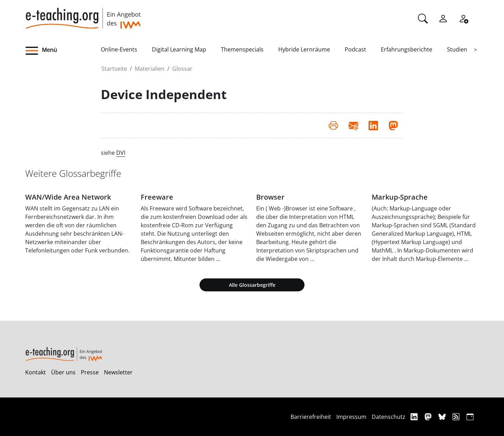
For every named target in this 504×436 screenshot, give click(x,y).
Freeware (157, 197)
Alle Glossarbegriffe (252, 285)
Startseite (114, 69)
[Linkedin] (415, 417)
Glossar (182, 69)
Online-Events (119, 49)
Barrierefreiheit (311, 417)
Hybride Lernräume (304, 49)
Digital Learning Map (179, 49)
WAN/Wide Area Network (68, 197)
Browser (270, 197)
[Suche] (423, 18)
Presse (90, 372)
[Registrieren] (463, 18)
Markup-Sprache (400, 197)
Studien (457, 49)
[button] (63, 51)
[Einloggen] (443, 18)
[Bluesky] (443, 417)
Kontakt (36, 372)
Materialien (150, 69)
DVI (121, 153)
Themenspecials (242, 49)
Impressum (351, 417)
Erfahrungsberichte (407, 49)
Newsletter (118, 372)
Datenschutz (388, 417)
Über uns (63, 372)
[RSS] (457, 417)
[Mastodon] (429, 417)
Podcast (355, 49)
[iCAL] (470, 417)
